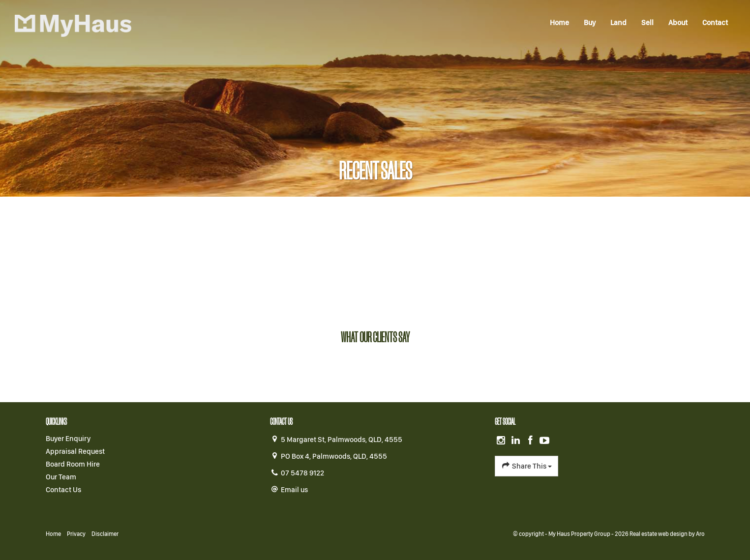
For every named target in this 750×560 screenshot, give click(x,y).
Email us (294, 490)
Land (618, 23)
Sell (647, 23)
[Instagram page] (502, 441)
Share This (526, 466)
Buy (590, 23)
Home (559, 23)
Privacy (76, 534)
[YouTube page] (545, 441)
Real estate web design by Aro (667, 534)
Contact (715, 23)
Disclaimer (105, 534)
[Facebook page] (531, 441)
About (678, 23)
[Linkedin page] (517, 441)
